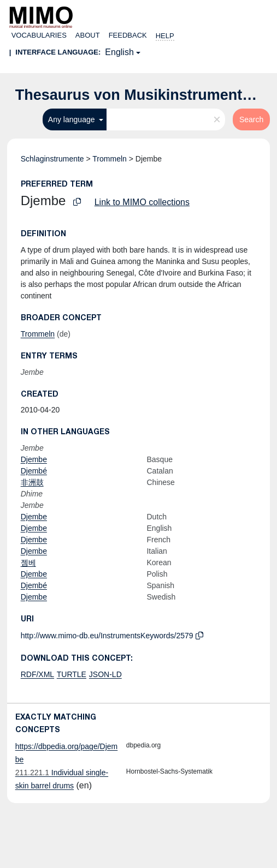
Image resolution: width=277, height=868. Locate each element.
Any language (73, 119)
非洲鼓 (32, 482)
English (119, 52)
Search (251, 119)
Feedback (128, 35)
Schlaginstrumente (52, 159)
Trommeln (110, 159)
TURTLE (72, 674)
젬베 (28, 562)
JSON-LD (105, 674)
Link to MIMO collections (142, 202)
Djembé (34, 471)
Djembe (34, 459)
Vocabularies (39, 35)
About (88, 35)
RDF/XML (37, 674)
